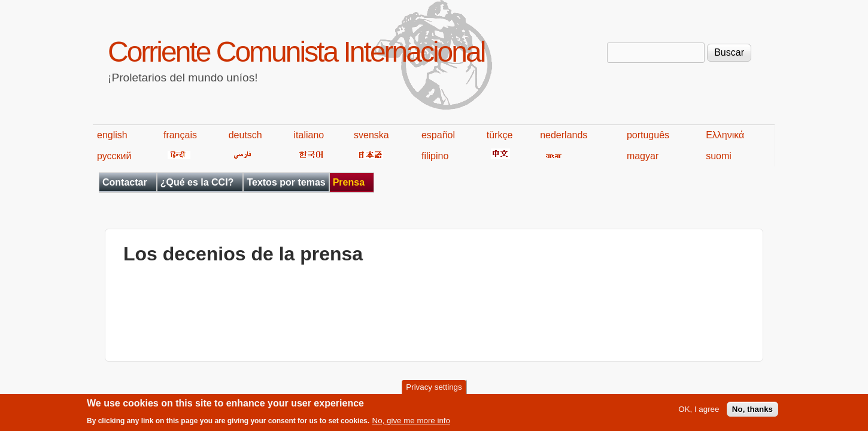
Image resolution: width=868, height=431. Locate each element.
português (648, 135)
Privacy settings (434, 390)
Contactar (125, 182)
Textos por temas (286, 182)
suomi (719, 156)
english (112, 135)
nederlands (564, 135)
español (438, 135)
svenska (371, 135)
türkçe (500, 135)
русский (114, 156)
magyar (643, 156)
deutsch (245, 135)
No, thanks (752, 412)
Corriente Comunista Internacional (296, 52)
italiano (309, 135)
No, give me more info (411, 424)
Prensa (349, 182)
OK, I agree (699, 412)
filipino (435, 156)
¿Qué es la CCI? (197, 182)
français (180, 135)
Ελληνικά (725, 135)
